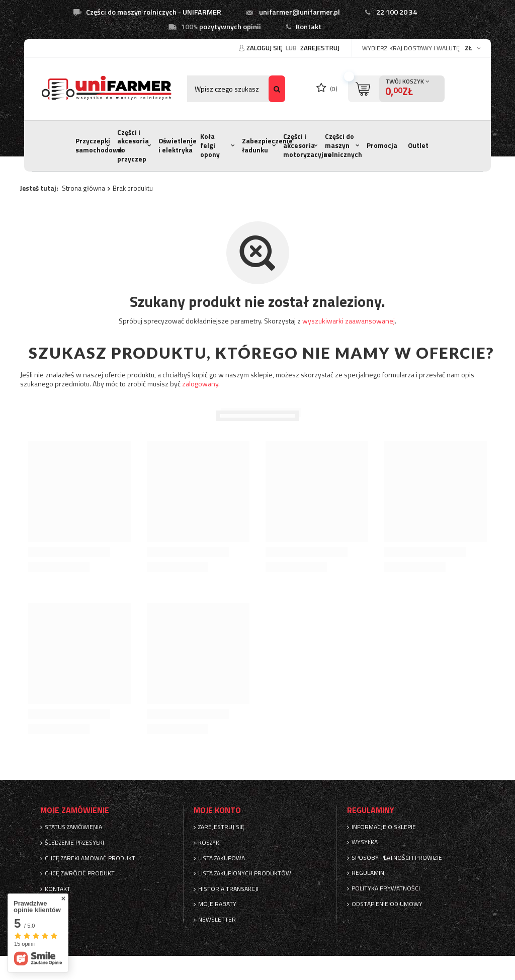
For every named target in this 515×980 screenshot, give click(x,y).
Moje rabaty (217, 904)
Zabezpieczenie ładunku (267, 145)
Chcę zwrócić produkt (80, 873)
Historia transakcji (228, 889)
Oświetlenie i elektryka (178, 145)
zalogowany (200, 384)
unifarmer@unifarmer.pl (299, 12)
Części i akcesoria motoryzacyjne (307, 145)
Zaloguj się (265, 48)
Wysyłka (365, 842)
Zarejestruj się (221, 827)
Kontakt (309, 27)
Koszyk (209, 843)
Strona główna (83, 188)
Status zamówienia (73, 827)
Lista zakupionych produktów (245, 873)
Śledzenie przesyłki (74, 843)
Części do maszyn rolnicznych (344, 145)
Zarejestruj (320, 48)
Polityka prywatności (386, 888)
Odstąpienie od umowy (387, 904)
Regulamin (368, 873)
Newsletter (217, 920)
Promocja (382, 145)
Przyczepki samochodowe (99, 145)
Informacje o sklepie (384, 827)
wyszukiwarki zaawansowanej (349, 321)
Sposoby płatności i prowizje (397, 858)
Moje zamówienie (75, 810)
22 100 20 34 (397, 12)
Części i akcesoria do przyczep (133, 146)
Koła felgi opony (210, 145)
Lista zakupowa (222, 858)
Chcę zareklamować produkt (90, 858)
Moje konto (217, 810)
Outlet (418, 145)
